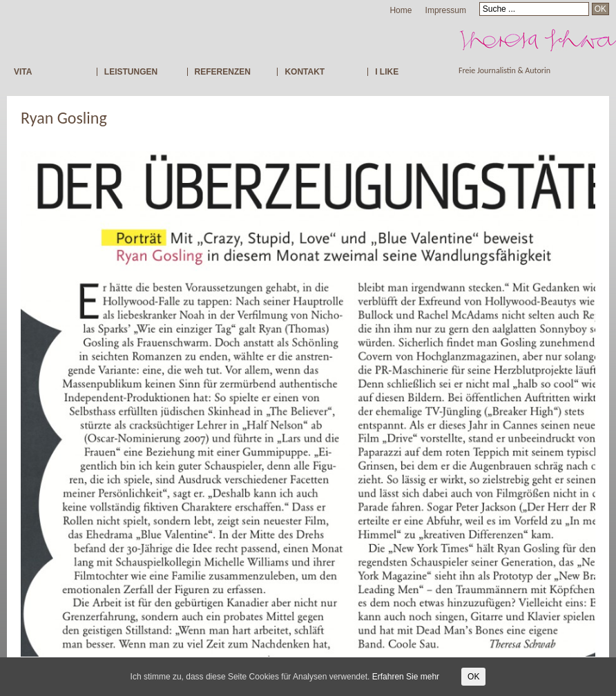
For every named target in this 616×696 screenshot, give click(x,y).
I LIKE (387, 72)
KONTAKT (305, 72)
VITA (23, 72)
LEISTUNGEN (131, 72)
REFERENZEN (223, 72)
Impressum (446, 10)
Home (401, 10)
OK (473, 677)
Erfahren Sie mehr (406, 677)
